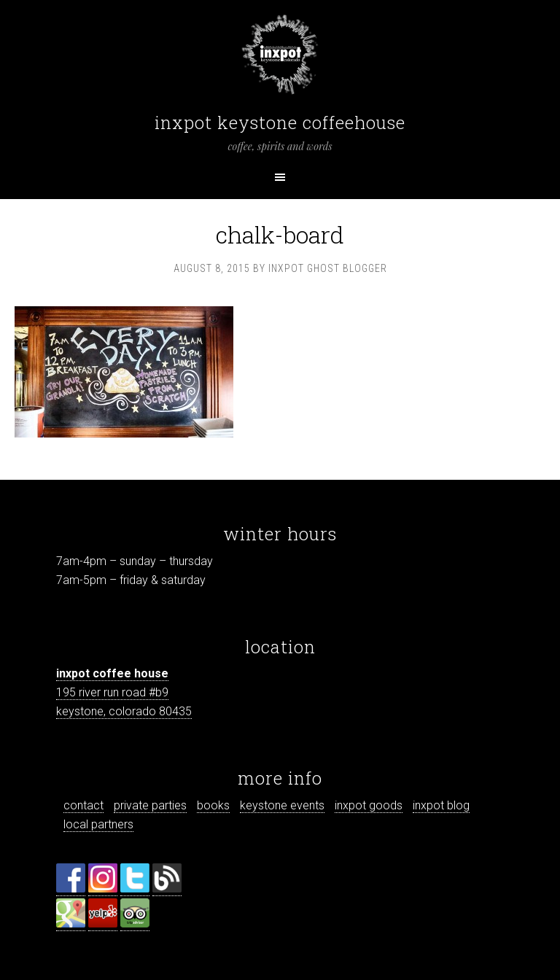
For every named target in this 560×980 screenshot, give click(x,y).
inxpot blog (441, 805)
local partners (98, 824)
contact (83, 805)
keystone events (282, 805)
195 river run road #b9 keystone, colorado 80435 (124, 692)
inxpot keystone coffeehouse (280, 122)
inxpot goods (369, 805)
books (213, 805)
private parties (150, 805)
